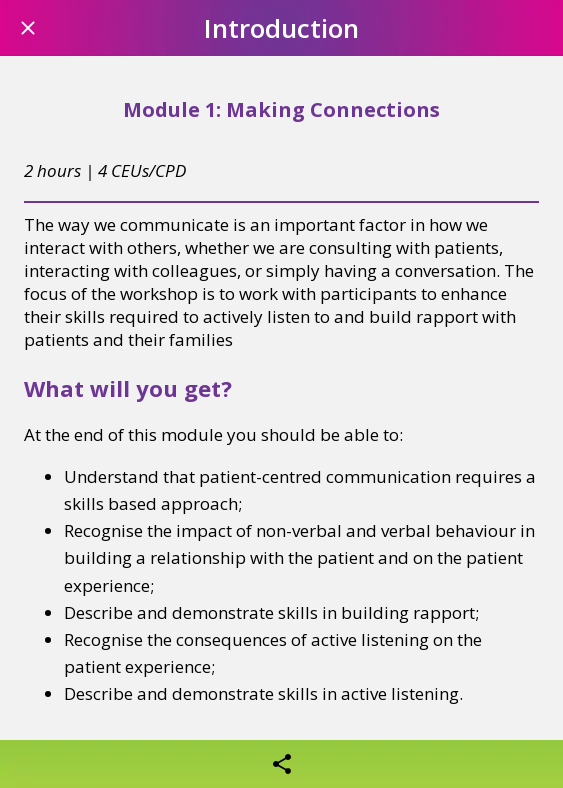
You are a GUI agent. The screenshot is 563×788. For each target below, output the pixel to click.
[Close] (28, 28)
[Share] (282, 764)
